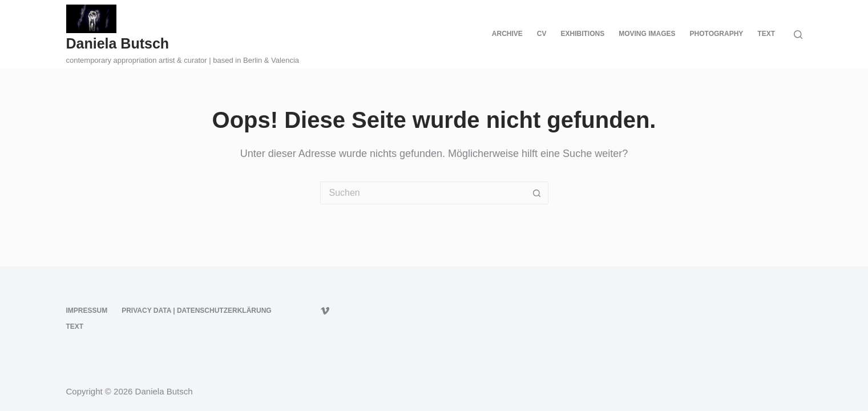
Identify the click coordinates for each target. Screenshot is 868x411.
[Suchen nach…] (423, 193)
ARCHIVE (507, 34)
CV (542, 34)
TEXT (766, 34)
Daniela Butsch (118, 43)
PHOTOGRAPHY (717, 34)
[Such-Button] (537, 193)
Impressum (87, 311)
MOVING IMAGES (647, 34)
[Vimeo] (325, 311)
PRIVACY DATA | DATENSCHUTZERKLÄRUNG (196, 311)
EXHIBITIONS (583, 34)
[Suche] (798, 35)
